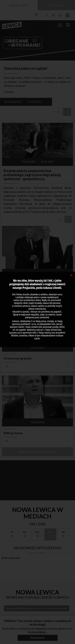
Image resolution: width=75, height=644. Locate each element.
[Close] (71, 275)
